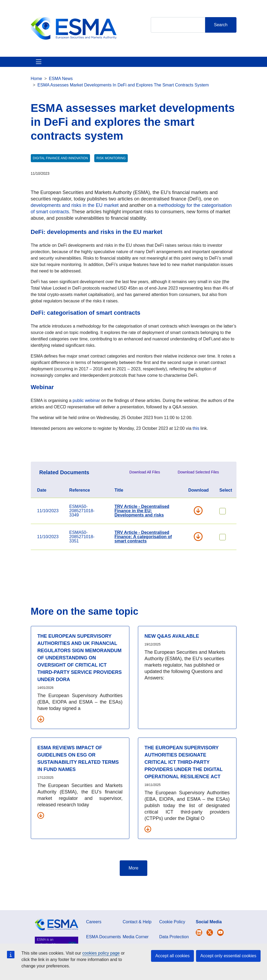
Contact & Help (181, 71)
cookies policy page (101, 953)
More (133, 887)
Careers (94, 941)
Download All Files (145, 491)
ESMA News (61, 98)
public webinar (86, 420)
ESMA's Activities (63, 71)
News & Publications (96, 71)
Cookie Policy (172, 941)
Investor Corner (128, 71)
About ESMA (37, 71)
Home (37, 98)
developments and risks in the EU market (75, 225)
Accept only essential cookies (228, 956)
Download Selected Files (198, 491)
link (204, 448)
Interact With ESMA (155, 71)
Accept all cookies (172, 956)
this (196, 448)
